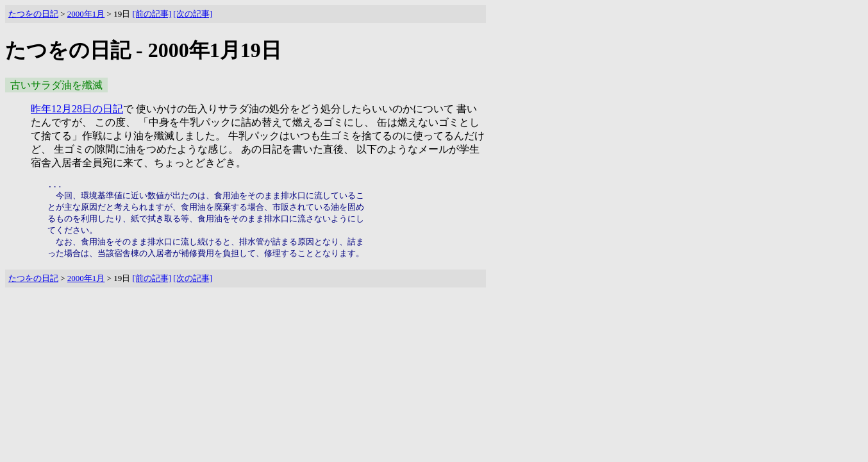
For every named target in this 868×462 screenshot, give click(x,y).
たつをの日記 (33, 14)
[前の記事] (152, 14)
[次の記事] (193, 14)
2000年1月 (86, 14)
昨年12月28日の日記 (77, 109)
